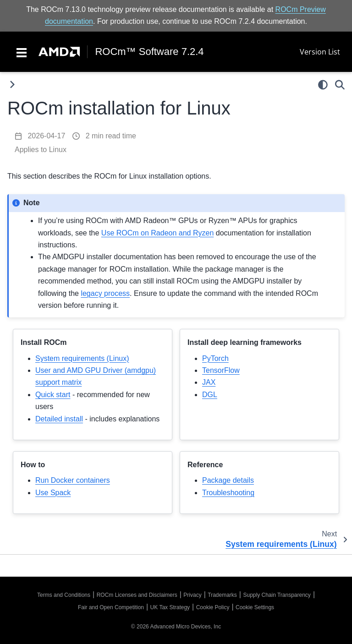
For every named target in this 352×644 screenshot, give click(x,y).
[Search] (340, 85)
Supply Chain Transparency (277, 595)
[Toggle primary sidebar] (12, 85)
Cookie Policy (213, 607)
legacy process (105, 293)
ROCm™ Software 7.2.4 (149, 52)
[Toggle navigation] (22, 52)
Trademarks (222, 595)
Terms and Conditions (64, 595)
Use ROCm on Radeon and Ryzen (157, 233)
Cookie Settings (255, 607)
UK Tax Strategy (170, 607)
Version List (320, 52)
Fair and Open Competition (111, 607)
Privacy (192, 595)
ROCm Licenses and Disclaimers (137, 595)
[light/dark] (323, 85)
